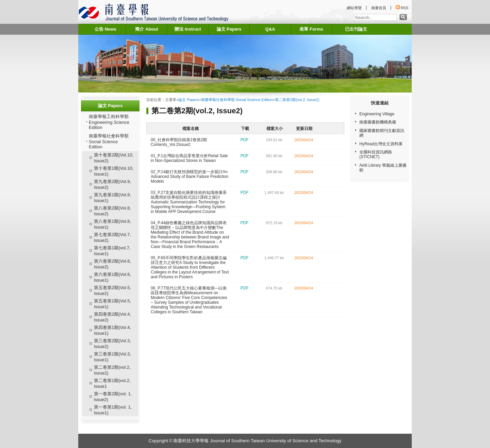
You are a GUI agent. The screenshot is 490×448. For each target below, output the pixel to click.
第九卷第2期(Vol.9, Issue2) (112, 184)
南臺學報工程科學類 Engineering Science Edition (109, 122)
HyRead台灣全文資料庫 (381, 144)
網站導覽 (354, 8)
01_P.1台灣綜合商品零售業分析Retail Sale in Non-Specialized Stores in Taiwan (189, 158)
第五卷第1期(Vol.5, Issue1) (112, 304)
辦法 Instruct (188, 29)
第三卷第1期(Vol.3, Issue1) (112, 357)
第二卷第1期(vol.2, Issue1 (112, 383)
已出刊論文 (356, 29)
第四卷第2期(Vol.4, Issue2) (112, 317)
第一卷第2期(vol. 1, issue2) (113, 397)
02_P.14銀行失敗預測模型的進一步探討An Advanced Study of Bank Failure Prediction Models (190, 177)
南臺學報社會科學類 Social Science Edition (109, 141)
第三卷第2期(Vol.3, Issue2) (112, 344)
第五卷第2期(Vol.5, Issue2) (112, 291)
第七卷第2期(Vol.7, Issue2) (112, 237)
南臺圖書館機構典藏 (378, 122)
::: (80, 22)
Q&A (270, 29)
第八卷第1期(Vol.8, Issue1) (112, 224)
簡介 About (146, 29)
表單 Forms (311, 29)
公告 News (105, 29)
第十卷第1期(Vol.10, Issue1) (114, 171)
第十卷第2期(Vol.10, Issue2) (114, 158)
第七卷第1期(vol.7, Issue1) (112, 251)
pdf (245, 140)
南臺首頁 (379, 8)
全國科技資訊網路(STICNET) (376, 154)
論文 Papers (229, 29)
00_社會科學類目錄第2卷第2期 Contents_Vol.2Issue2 (179, 142)
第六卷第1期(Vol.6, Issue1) (112, 277)
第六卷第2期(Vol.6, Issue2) (112, 264)
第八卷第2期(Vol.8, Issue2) (112, 211)
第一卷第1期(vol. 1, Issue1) (113, 410)
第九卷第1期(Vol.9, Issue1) (112, 198)
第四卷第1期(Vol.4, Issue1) (112, 330)
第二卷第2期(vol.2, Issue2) (112, 370)
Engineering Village (377, 114)
